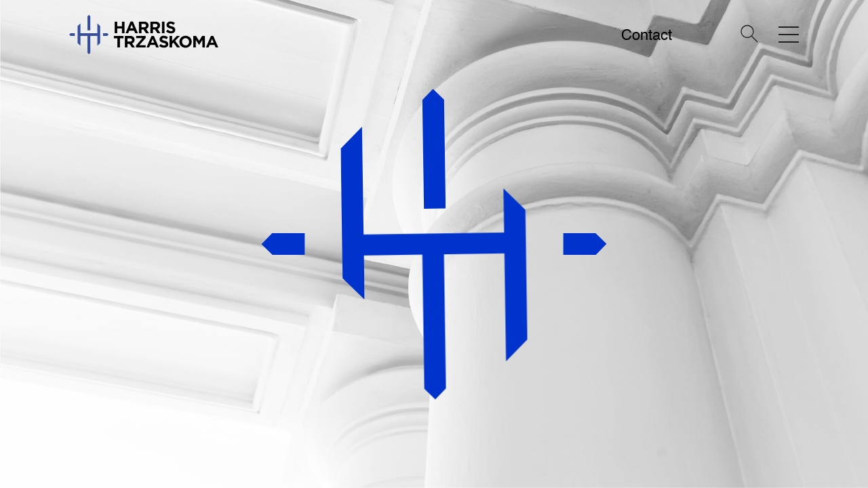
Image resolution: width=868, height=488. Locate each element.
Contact (647, 35)
